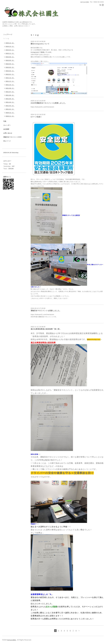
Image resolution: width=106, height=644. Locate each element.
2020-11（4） (10, 116)
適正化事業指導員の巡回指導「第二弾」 (46, 329)
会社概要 (6, 129)
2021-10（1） (10, 85)
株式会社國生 (12, 640)
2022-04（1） (10, 64)
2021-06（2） (10, 95)
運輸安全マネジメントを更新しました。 (46, 311)
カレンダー (7, 125)
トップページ (8, 35)
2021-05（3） (10, 99)
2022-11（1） (10, 53)
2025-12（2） (10, 43)
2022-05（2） (10, 60)
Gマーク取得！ (36, 117)
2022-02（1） (10, 71)
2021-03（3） (10, 106)
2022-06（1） (10, 57)
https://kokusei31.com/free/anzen (42, 107)
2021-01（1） (10, 109)
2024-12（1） (10, 46)
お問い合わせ (8, 133)
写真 (5, 121)
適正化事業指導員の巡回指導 (43, 343)
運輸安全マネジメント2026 (12, 137)
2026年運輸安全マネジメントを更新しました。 (49, 103)
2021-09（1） (10, 88)
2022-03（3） (10, 67)
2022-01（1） (10, 74)
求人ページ (7, 141)
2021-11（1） (10, 81)
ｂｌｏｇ (6, 38)
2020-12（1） (10, 113)
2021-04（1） (10, 102)
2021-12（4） (10, 78)
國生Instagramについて (40, 44)
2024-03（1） (10, 50)
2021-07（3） (10, 92)
